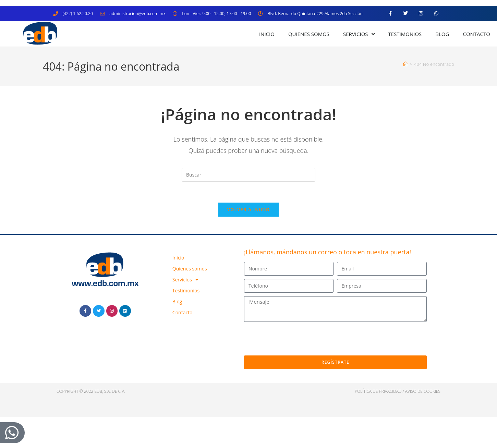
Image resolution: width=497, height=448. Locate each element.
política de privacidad (378, 391)
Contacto (476, 34)
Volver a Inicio (248, 209)
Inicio (267, 34)
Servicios (359, 34)
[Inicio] (405, 64)
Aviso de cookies (423, 391)
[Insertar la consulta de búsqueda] (248, 175)
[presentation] (296, 339)
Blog (442, 34)
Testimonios (405, 34)
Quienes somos (309, 34)
